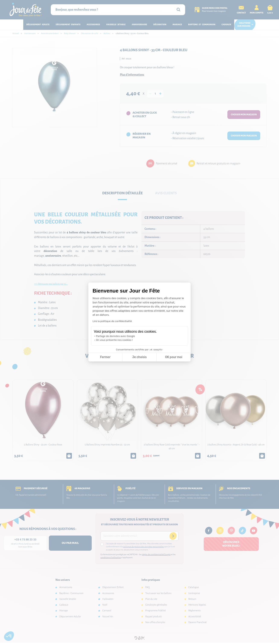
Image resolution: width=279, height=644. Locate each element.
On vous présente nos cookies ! (114, 340)
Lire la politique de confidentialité (112, 321)
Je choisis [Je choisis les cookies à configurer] (139, 357)
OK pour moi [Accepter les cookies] (174, 357)
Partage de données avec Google (116, 336)
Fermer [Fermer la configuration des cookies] (105, 357)
